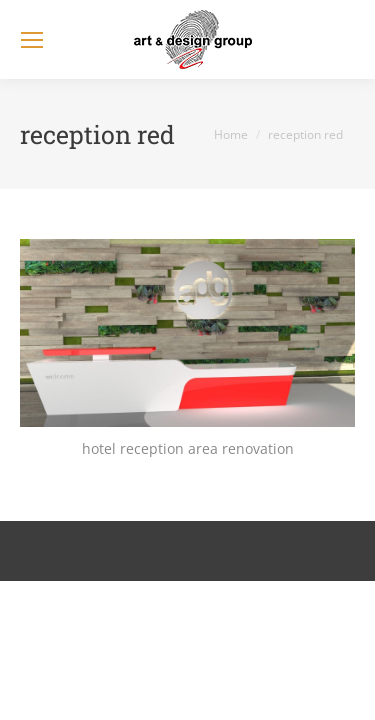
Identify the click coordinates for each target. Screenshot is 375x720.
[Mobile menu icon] (32, 40)
